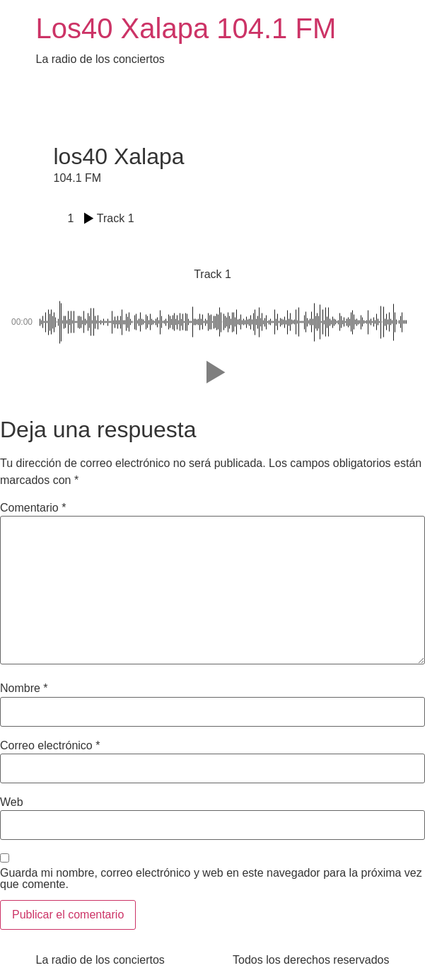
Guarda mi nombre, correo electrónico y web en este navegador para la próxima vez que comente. (211, 879)
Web (12, 802)
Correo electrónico (50, 746)
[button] (213, 372)
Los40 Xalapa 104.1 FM (186, 28)
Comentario (33, 508)
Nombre (24, 688)
